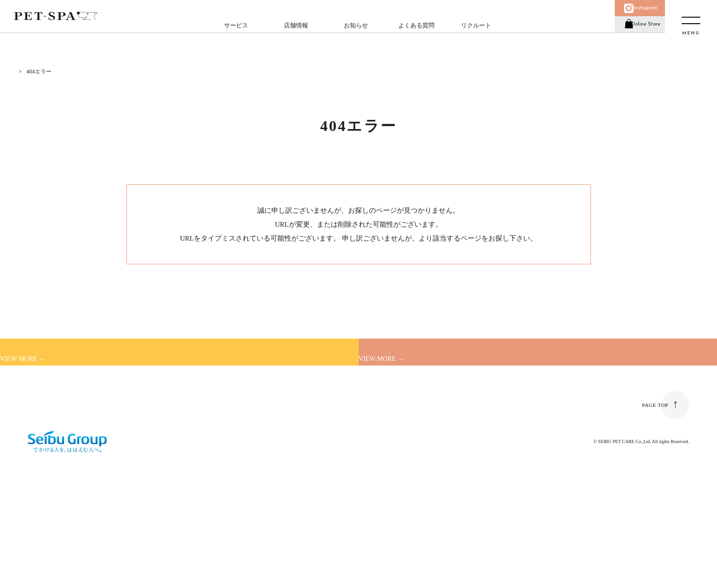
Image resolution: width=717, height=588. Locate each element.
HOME (22, 72)
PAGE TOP (654, 491)
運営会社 (39, 479)
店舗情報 (292, 35)
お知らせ (352, 35)
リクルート (472, 35)
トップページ (419, 238)
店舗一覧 (411, 378)
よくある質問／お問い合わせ (103, 479)
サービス (232, 35)
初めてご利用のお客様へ (97, 378)
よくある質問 (412, 35)
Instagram (637, 13)
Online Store (637, 39)
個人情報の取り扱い (173, 479)
